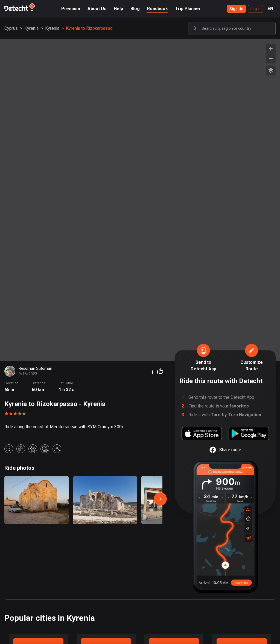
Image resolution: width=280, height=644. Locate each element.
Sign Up (236, 9)
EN (270, 9)
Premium (71, 9)
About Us (97, 9)
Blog (135, 9)
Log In (256, 9)
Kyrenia (31, 28)
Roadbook (157, 9)
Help (118, 9)
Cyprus (11, 28)
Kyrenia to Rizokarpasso (89, 28)
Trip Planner (188, 9)
